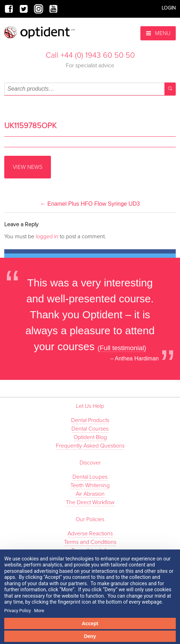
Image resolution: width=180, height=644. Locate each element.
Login (169, 8)
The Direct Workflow (90, 502)
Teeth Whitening (90, 485)
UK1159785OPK (30, 126)
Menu (158, 33)
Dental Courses (90, 429)
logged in (47, 236)
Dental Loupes (90, 477)
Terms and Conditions (90, 542)
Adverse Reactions (90, 534)
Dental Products (90, 420)
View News (28, 167)
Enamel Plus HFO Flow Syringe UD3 (90, 204)
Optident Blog (90, 437)
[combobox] (90, 89)
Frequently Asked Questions (90, 446)
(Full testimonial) (122, 348)
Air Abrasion (90, 494)
